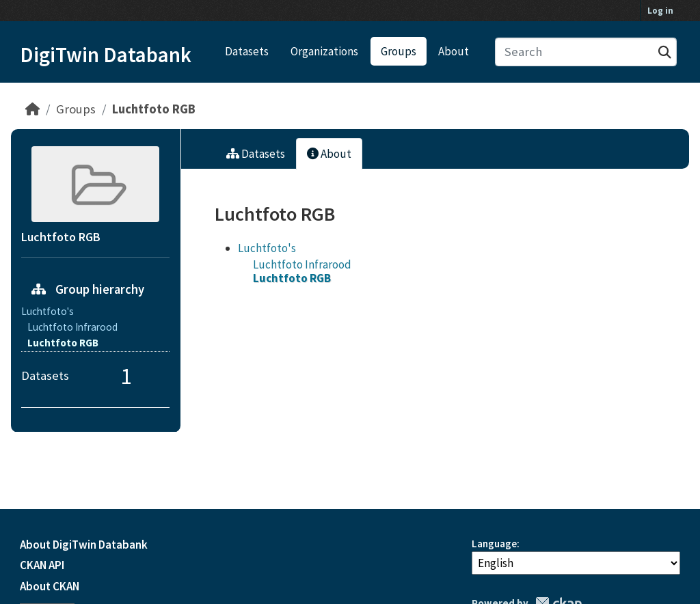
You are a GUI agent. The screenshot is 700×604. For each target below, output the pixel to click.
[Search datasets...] (586, 52)
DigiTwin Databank (106, 55)
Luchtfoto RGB (154, 109)
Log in (660, 11)
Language (494, 544)
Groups (399, 51)
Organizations (324, 51)
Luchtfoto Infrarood (302, 264)
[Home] (32, 109)
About (454, 51)
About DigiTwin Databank (84, 545)
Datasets (247, 51)
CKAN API (42, 565)
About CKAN (50, 586)
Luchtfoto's (267, 248)
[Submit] (665, 52)
